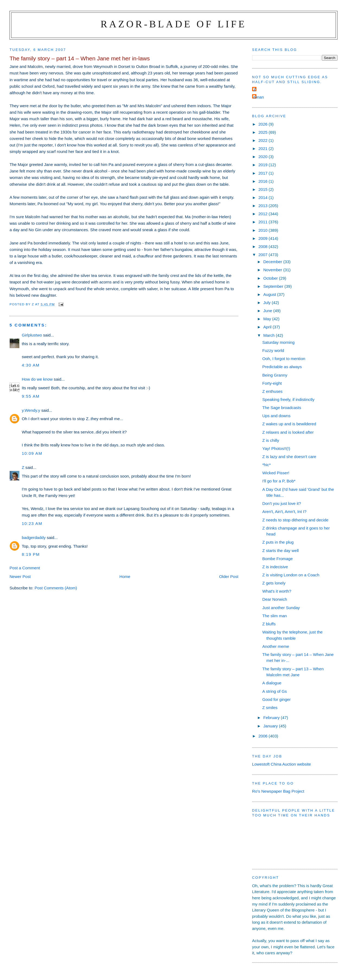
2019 (264, 165)
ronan (259, 97)
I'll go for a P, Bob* (279, 481)
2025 (264, 132)
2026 (264, 124)
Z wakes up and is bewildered (289, 424)
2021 (264, 148)
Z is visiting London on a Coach (291, 575)
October (271, 278)
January (271, 726)
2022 (264, 140)
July (267, 303)
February (272, 718)
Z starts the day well (281, 551)
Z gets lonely (274, 583)
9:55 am (31, 396)
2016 (264, 181)
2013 (264, 206)
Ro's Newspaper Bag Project (278, 791)
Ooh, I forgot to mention (284, 359)
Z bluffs (269, 624)
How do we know (37, 379)
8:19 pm (31, 554)
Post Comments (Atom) (56, 588)
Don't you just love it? (282, 503)
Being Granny (275, 375)
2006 (264, 736)
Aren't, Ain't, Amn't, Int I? (285, 512)
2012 (264, 214)
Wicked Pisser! (276, 473)
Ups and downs (277, 416)
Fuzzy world (273, 350)
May (268, 319)
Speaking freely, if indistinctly (288, 399)
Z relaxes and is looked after (288, 432)
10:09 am (32, 453)
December (273, 262)
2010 (264, 230)
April (268, 327)
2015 (264, 189)
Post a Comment (25, 568)
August (270, 294)
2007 (264, 255)
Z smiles (270, 708)
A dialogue (272, 683)
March (269, 335)
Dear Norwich (275, 599)
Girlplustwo (32, 335)
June (268, 311)
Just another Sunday (281, 608)
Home (125, 576)
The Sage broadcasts (282, 408)
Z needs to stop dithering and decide (295, 520)
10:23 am (32, 523)
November (273, 270)
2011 (264, 222)
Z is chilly (271, 440)
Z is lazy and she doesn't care (289, 457)
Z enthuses (273, 391)
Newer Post (20, 576)
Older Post (229, 576)
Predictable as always (282, 367)
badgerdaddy (34, 538)
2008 (264, 246)
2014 (264, 197)
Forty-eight (272, 383)
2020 (264, 157)
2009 (264, 238)
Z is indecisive (275, 567)
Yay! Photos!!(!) (276, 448)
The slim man (275, 616)
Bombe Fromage (278, 559)
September (274, 286)
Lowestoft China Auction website (282, 764)
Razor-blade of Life (173, 24)
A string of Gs (275, 691)
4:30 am (31, 365)
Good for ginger (277, 699)
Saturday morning (279, 342)
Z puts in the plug (278, 542)
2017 (264, 173)
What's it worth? (277, 591)
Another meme (276, 646)
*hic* (267, 465)
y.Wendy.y (31, 410)
